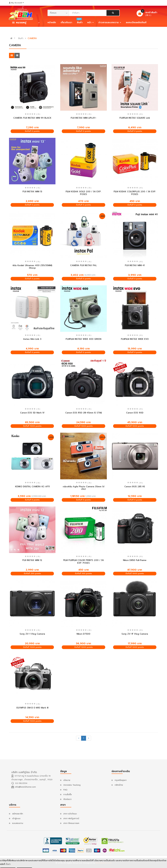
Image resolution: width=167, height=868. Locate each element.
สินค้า (21, 38)
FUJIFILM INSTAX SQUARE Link (135, 118)
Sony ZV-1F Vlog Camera (135, 634)
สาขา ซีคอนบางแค (71, 823)
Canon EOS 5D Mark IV (32, 413)
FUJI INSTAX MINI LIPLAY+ (83, 118)
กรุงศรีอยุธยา (121, 780)
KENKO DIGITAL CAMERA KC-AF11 (32, 487)
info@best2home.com (25, 787)
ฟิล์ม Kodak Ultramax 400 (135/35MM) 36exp (32, 267)
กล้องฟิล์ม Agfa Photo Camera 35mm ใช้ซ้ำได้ (83, 488)
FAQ (65, 790)
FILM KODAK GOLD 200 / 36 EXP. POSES (83, 193)
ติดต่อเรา (67, 799)
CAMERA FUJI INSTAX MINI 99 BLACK (32, 118)
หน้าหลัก (52, 22)
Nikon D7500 (83, 634)
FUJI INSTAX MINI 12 (32, 560)
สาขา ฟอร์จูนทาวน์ (71, 818)
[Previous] (79, 738)
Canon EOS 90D (135, 413)
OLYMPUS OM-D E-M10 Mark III (32, 708)
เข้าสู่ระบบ (16, 818)
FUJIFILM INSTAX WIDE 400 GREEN (83, 339)
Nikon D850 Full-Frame (135, 560)
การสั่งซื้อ (68, 794)
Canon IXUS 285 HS (135, 487)
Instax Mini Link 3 (32, 339)
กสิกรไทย (119, 785)
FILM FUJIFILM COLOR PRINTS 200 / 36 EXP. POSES (83, 562)
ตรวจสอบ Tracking (72, 785)
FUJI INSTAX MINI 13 (32, 192)
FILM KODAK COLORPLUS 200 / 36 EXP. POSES (135, 193)
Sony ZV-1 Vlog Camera (32, 634)
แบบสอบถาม (18, 823)
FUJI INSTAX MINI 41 (135, 265)
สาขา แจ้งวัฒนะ (70, 814)
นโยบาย (67, 780)
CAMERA (32, 38)
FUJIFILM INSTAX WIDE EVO (135, 339)
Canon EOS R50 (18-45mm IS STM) (83, 413)
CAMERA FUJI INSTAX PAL (83, 265)
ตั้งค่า (8, 865)
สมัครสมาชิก (18, 814)
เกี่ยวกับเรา (66, 22)
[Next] (88, 738)
